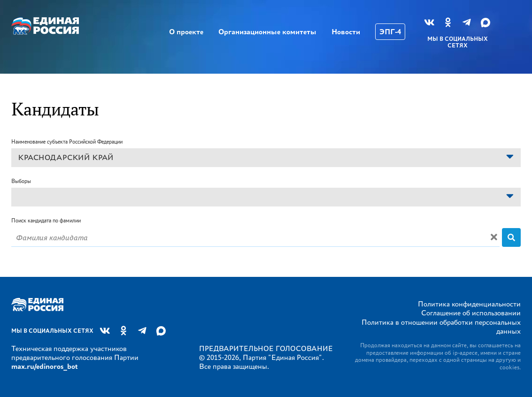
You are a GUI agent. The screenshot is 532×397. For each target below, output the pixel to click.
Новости (346, 32)
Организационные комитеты (267, 32)
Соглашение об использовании (471, 313)
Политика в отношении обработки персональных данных (441, 327)
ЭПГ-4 (390, 32)
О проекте (186, 32)
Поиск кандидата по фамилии (46, 220)
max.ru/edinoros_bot (44, 366)
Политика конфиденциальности (469, 304)
